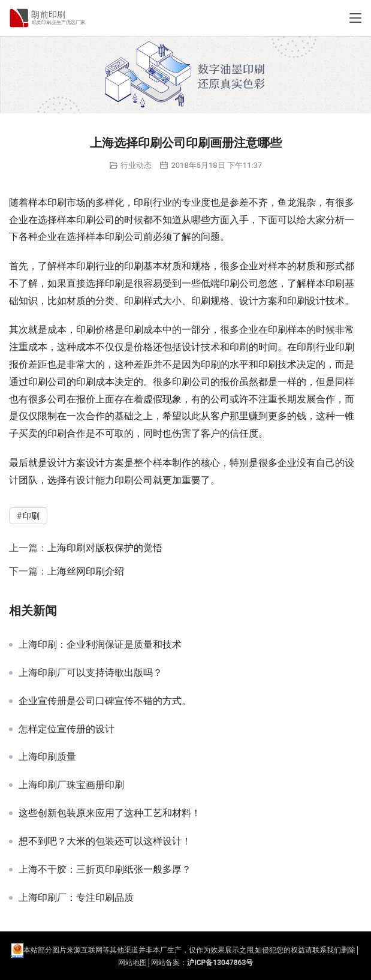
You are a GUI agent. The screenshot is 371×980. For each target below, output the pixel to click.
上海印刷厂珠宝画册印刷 (71, 785)
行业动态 (136, 165)
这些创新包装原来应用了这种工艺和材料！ (110, 813)
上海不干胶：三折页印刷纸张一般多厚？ (105, 870)
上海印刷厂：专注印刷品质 (76, 898)
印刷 (57, 202)
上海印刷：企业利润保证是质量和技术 (100, 645)
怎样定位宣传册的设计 (67, 729)
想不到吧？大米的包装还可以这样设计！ (105, 841)
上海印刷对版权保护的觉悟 (105, 548)
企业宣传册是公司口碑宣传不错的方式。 (105, 701)
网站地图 (132, 963)
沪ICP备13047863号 (220, 963)
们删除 (345, 950)
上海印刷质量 (47, 757)
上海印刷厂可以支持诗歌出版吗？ (91, 673)
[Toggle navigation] (355, 18)
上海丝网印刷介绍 (86, 571)
